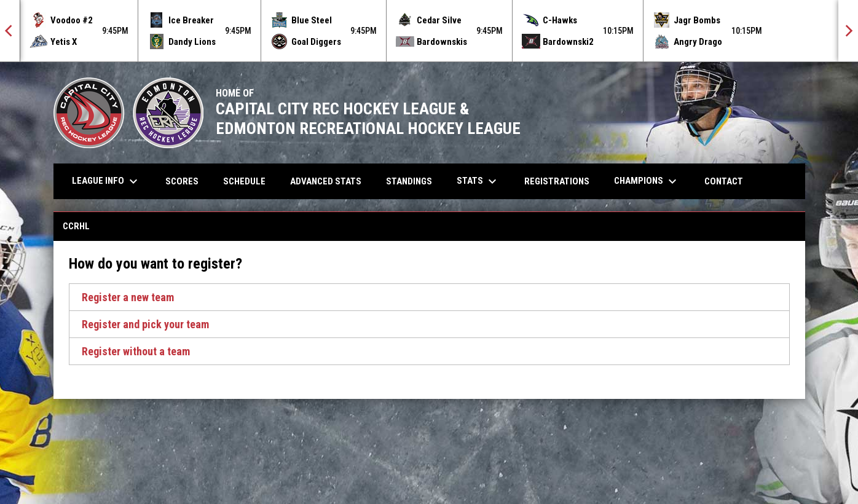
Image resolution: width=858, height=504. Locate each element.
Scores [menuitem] (182, 181)
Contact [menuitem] (724, 181)
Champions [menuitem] (647, 181)
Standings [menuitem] (409, 181)
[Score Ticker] (429, 31)
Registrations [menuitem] (557, 181)
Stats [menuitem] (478, 181)
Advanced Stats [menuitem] (330, 181)
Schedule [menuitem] (244, 181)
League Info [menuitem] (106, 181)
